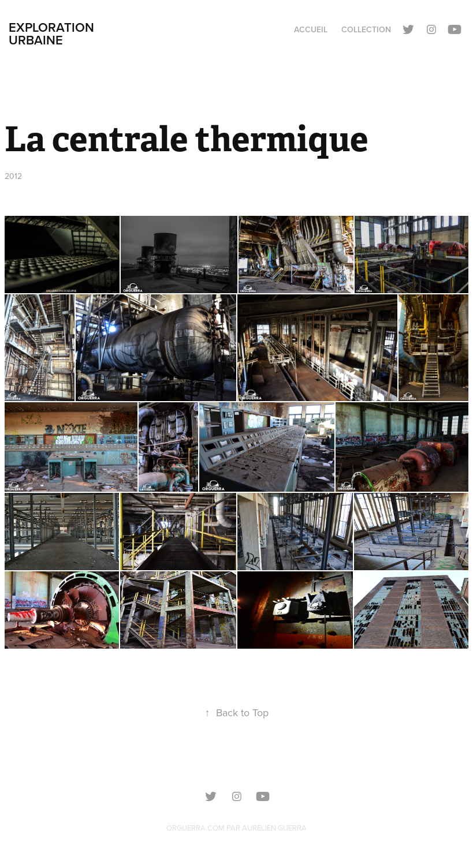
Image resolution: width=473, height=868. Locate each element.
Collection (366, 29)
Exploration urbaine (53, 33)
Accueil (311, 29)
